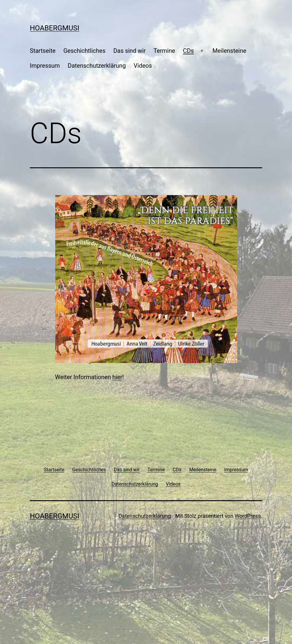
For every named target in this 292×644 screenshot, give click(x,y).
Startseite (43, 51)
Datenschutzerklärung (97, 66)
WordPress (248, 516)
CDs (188, 51)
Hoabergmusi (55, 28)
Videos (143, 66)
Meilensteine (229, 51)
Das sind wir (129, 51)
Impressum (45, 66)
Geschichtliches (84, 51)
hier (117, 377)
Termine (164, 51)
